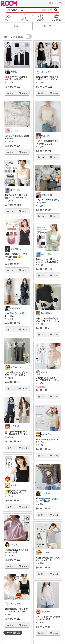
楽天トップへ (56, 3)
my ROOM (57, 18)
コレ (12, 93)
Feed (8, 18)
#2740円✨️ (21, 313)
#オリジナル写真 (13, 136)
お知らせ (41, 18)
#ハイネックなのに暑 (17, 551)
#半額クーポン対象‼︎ (48, 499)
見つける (24, 18)
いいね (25, 93)
